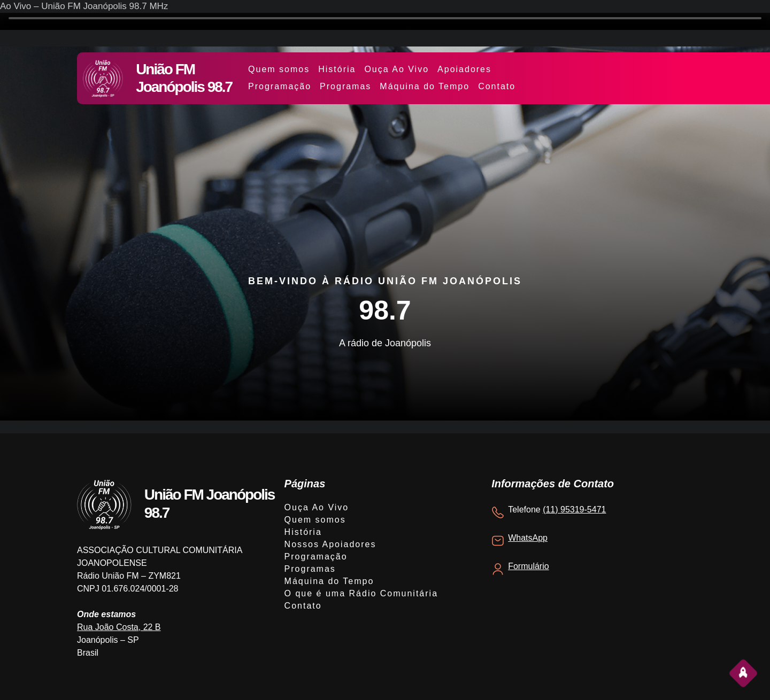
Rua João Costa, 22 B (119, 627)
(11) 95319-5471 (574, 510)
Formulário (528, 566)
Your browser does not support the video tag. (385, 21)
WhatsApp (528, 538)
